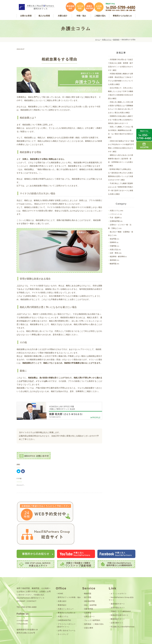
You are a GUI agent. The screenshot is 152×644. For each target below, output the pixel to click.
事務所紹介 (62, 588)
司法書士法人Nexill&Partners (123, 609)
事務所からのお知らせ (67, 595)
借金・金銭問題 (90, 588)
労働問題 (113, 246)
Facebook (23, 606)
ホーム (98, 40)
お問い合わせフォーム (67, 613)
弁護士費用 (89, 611)
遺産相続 (116, 40)
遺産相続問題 (90, 584)
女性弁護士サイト (118, 590)
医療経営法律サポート (120, 598)
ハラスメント (115, 214)
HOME (60, 576)
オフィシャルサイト (119, 576)
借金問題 (113, 239)
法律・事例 (114, 253)
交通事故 (88, 595)
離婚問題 (113, 264)
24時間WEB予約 (64, 603)
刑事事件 (113, 242)
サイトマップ (63, 617)
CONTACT (32, 584)
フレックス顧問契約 (92, 603)
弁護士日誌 (114, 250)
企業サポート (90, 599)
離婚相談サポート (118, 602)
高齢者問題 (89, 592)
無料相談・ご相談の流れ (94, 607)
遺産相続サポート (118, 586)
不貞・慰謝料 (115, 218)
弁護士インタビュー (66, 592)
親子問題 (88, 580)
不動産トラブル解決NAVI (121, 594)
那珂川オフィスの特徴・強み (69, 580)
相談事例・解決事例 (117, 257)
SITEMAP (21, 584)
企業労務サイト (117, 606)
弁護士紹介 (62, 584)
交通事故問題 (115, 221)
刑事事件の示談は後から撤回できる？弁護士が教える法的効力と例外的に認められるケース (121, 120)
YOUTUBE (24, 603)
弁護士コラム (107, 40)
